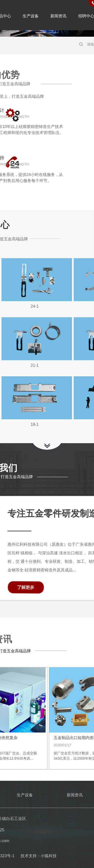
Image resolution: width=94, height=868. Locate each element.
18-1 (35, 424)
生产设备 (31, 16)
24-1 (35, 306)
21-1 (35, 365)
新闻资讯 (58, 16)
